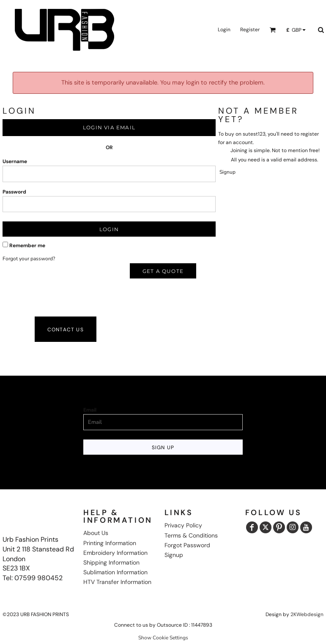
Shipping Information (111, 562)
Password (14, 192)
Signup (227, 172)
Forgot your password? (29, 259)
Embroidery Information (115, 553)
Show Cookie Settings (163, 638)
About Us (96, 533)
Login (224, 30)
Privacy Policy (183, 525)
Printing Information (110, 543)
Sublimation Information (115, 572)
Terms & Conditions (191, 535)
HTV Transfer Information (117, 582)
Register (250, 30)
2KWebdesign (307, 614)
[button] (273, 30)
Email (90, 410)
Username (15, 161)
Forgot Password (187, 545)
